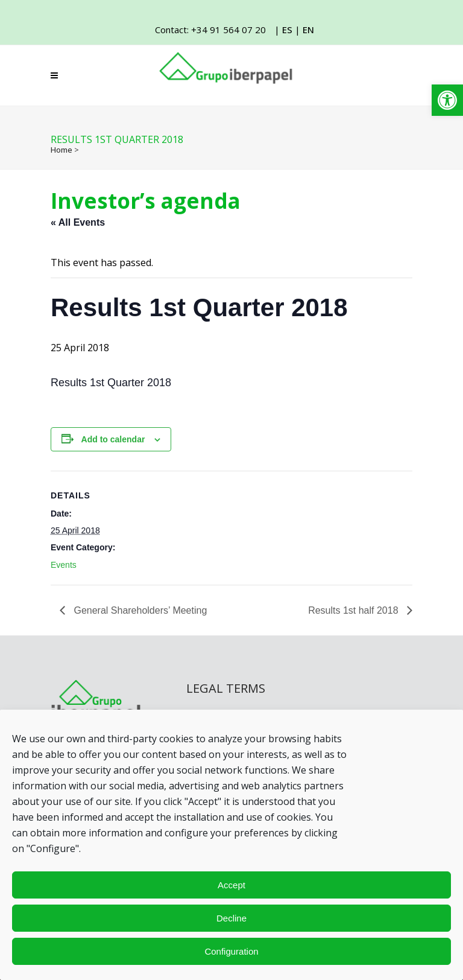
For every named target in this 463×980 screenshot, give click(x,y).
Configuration (231, 951)
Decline (231, 918)
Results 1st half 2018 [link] (354, 610)
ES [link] (287, 30)
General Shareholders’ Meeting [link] (139, 610)
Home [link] (61, 150)
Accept (231, 885)
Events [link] (64, 565)
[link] (447, 100)
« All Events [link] (78, 222)
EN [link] (308, 30)
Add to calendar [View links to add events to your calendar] (113, 439)
